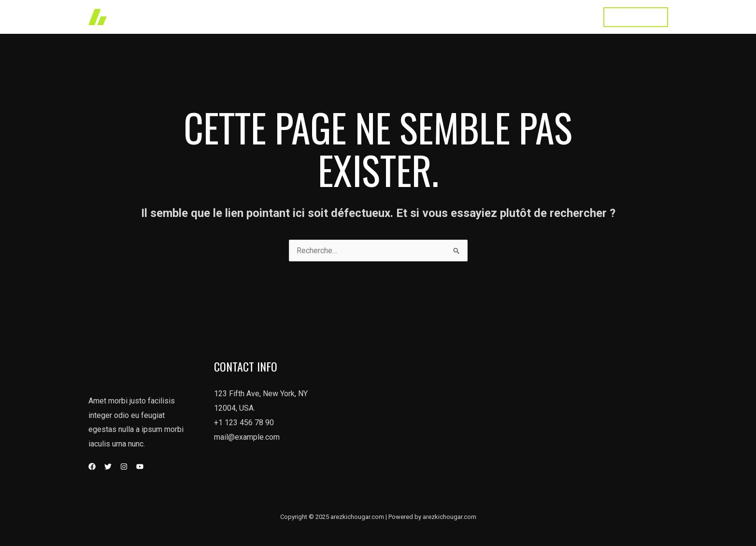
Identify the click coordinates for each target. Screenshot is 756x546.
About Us (475, 17)
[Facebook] (92, 467)
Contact (573, 17)
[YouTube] (140, 467)
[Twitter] (108, 467)
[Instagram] (124, 467)
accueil (349, 17)
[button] (636, 17)
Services (429, 17)
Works (388, 17)
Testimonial (525, 17)
